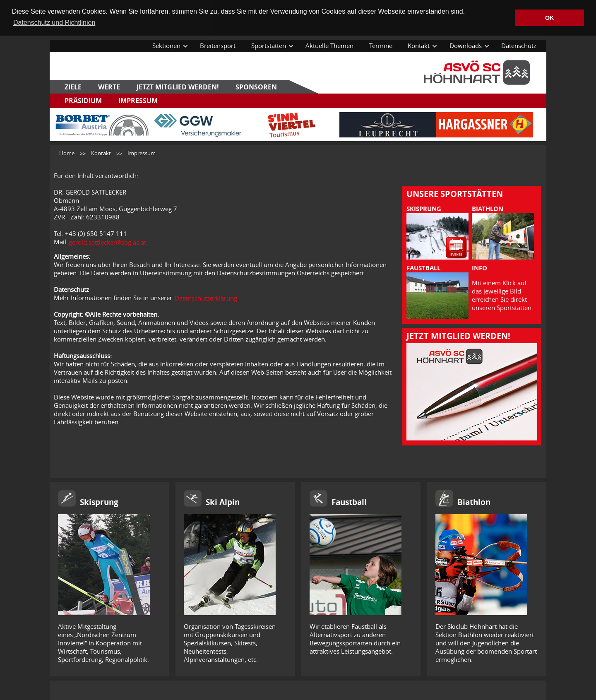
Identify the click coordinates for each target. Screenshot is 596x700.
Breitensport (218, 45)
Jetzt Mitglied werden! (178, 87)
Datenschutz (519, 45)
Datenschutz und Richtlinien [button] (54, 23)
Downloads (466, 45)
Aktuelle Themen (329, 45)
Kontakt (419, 45)
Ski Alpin (223, 502)
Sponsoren (256, 87)
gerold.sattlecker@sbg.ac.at (107, 242)
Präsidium (83, 100)
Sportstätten (269, 45)
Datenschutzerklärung (206, 298)
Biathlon (474, 502)
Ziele (73, 87)
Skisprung (99, 502)
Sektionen (166, 45)
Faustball (349, 502)
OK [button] (550, 18)
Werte (109, 87)
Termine (381, 45)
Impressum (138, 100)
